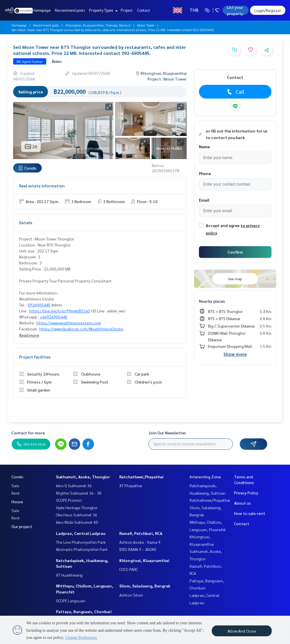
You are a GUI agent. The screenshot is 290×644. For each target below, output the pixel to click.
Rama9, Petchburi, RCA (141, 533)
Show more (235, 354)
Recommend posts (70, 10)
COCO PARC (129, 569)
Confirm (235, 252)
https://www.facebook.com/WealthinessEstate (81, 329)
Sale (15, 485)
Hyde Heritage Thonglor (77, 507)
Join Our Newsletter (167, 433)
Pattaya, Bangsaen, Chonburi (84, 611)
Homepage (42, 10)
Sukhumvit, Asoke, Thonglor (83, 477)
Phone (205, 173)
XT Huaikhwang (69, 575)
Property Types (103, 10)
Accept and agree (223, 225)
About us (242, 503)
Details (26, 222)
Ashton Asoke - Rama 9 (140, 542)
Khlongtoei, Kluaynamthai (144, 560)
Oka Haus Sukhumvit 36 (76, 515)
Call (235, 92)
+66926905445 (54, 317)
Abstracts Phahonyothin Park (82, 549)
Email (204, 200)
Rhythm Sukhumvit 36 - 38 (79, 493)
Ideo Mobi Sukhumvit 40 (77, 522)
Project (127, 10)
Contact (144, 10)
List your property (235, 10)
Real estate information (42, 186)
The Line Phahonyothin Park (81, 542)
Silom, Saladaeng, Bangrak (145, 586)
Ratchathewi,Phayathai (141, 477)
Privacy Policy (246, 493)
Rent (16, 493)
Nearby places (212, 301)
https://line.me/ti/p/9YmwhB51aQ (60, 311)
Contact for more (28, 433)
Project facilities (35, 357)
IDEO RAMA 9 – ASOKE (138, 549)
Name (204, 147)
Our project (22, 526)
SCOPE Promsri (69, 500)
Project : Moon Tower (167, 79)
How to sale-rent (250, 513)
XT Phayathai (131, 485)
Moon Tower (146, 25)
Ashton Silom (131, 595)
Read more (29, 335)
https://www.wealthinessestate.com (69, 323)
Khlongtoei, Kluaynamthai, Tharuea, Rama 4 (98, 25)
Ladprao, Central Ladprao (81, 533)
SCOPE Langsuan (71, 601)
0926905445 (39, 305)
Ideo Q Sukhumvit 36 (74, 485)
